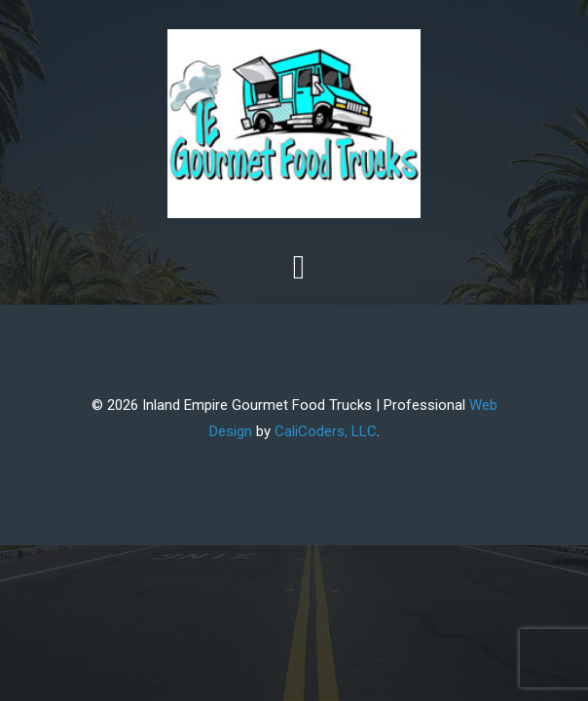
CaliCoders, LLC (326, 431)
